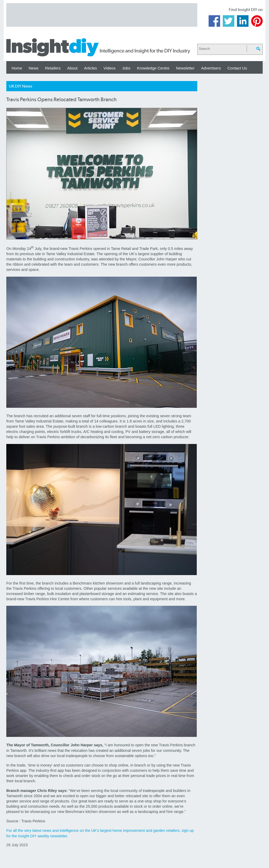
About (72, 68)
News (34, 68)
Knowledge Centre (153, 68)
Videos (110, 68)
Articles (90, 68)
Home (17, 68)
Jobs (126, 68)
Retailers (53, 68)
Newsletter (185, 68)
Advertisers (211, 68)
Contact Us (237, 68)
